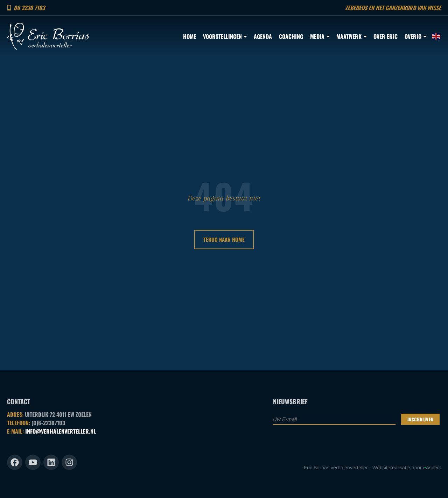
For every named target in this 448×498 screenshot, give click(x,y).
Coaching (291, 36)
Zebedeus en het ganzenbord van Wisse (393, 8)
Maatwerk (351, 36)
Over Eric (386, 36)
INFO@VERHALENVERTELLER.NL (61, 431)
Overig (415, 36)
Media (320, 36)
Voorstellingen (225, 36)
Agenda (263, 36)
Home (190, 36)
